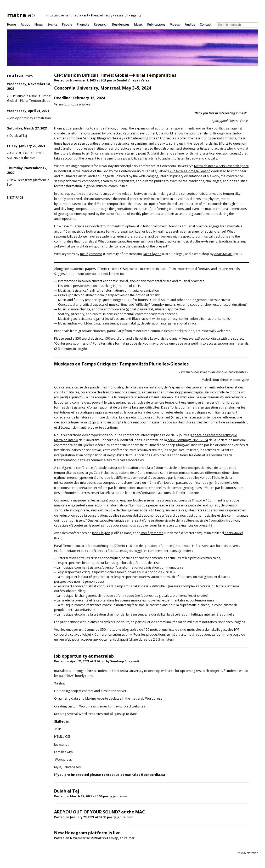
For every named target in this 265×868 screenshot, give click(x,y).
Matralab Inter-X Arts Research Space (221, 166)
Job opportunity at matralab (30, 118)
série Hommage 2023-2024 (187, 440)
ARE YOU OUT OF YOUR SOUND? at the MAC (26, 155)
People (67, 24)
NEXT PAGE (15, 197)
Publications (156, 24)
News (39, 24)
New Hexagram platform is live (87, 833)
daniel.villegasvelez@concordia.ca (195, 338)
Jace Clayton (152, 254)
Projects (83, 24)
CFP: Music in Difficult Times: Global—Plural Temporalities (29, 98)
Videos (175, 24)
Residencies (121, 24)
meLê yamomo (91, 254)
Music (138, 24)
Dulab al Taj (18, 136)
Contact (206, 24)
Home (12, 24)
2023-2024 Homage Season (190, 171)
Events (52, 24)
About (25, 24)
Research (101, 24)
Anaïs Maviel (223, 254)
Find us (190, 24)
